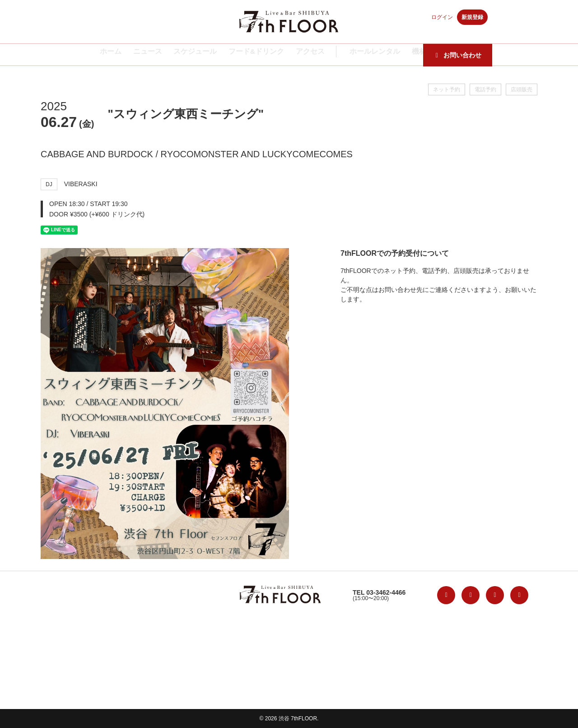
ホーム (111, 55)
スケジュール (193, 55)
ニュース (148, 55)
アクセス (298, 55)
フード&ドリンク (248, 55)
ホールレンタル (359, 55)
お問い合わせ (458, 55)
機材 (401, 55)
